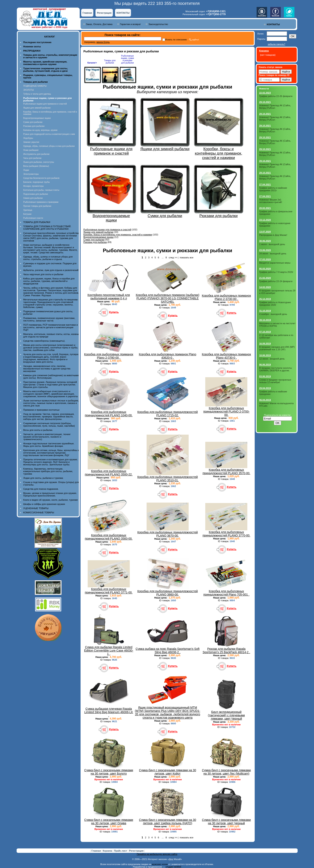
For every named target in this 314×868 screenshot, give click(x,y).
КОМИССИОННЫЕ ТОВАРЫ (39, 512)
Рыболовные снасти (33, 218)
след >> (173, 257)
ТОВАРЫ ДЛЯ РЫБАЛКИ (37, 222)
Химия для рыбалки (33, 198)
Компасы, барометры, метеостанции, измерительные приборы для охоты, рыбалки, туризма (48, 471)
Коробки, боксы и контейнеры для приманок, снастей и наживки (118, 235)
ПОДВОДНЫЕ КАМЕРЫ (35, 86)
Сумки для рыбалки (33, 122)
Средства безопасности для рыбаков (41, 178)
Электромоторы (31, 174)
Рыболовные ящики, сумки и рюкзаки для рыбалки (127, 59)
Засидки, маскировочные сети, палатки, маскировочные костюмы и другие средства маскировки (47, 369)
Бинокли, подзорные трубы (37, 182)
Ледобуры (28, 138)
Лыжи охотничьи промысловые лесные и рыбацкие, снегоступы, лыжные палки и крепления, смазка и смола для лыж (51, 403)
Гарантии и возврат (131, 24)
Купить (114, 312)
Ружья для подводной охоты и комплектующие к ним (49, 134)
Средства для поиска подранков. (41, 489)
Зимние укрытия (31, 142)
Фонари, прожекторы (34, 186)
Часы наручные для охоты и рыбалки (43, 274)
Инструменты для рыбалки (36, 154)
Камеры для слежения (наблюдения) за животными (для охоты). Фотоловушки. (51, 377)
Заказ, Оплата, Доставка (99, 24)
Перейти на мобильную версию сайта (157, 854)
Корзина (108, 851)
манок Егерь (103, 42)
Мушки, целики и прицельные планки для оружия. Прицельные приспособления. (50, 494)
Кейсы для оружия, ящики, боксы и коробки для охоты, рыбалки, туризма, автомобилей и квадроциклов (49, 281)
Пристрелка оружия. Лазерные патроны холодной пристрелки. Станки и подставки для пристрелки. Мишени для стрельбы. (50, 385)
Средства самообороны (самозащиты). (44, 341)
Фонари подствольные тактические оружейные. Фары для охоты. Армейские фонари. (49, 445)
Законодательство (158, 24)
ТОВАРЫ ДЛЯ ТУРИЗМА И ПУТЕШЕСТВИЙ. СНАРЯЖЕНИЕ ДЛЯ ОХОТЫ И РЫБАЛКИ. (47, 228)
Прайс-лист (121, 851)
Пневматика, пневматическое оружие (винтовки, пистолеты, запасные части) (49, 319)
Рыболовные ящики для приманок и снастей (45, 104)
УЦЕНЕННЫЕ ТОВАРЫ (36, 508)
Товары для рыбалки (110, 62)
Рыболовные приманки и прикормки (41, 202)
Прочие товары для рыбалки (37, 206)
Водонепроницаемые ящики (37, 118)
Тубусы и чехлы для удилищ (37, 94)
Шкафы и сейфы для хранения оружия (44, 504)
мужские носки (160, 864)
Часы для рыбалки (32, 158)
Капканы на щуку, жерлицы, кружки (40, 130)
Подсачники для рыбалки (36, 194)
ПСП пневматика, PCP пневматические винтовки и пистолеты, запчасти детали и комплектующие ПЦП (51, 327)
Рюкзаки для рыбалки (34, 126)
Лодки (26, 170)
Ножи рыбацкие (31, 150)
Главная (87, 13)
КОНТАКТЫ (123, 13)
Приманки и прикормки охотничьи (41, 410)
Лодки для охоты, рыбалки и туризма (43, 478)
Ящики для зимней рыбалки (37, 108)
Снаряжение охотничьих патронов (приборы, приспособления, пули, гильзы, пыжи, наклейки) (49, 425)
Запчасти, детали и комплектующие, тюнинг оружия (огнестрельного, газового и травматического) (47, 437)
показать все (186, 257)
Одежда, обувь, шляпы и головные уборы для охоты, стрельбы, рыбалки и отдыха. (48, 258)
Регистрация (104, 13)
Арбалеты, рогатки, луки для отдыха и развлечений (51, 270)
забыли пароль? (276, 44)
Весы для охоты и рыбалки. (38, 430)
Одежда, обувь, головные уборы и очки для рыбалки (49, 146)
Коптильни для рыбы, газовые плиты (41, 190)
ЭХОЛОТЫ (29, 90)
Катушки (27, 214)
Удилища (28, 210)
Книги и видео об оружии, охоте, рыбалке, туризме (51, 500)
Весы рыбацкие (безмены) (36, 166)
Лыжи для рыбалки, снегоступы (39, 162)
